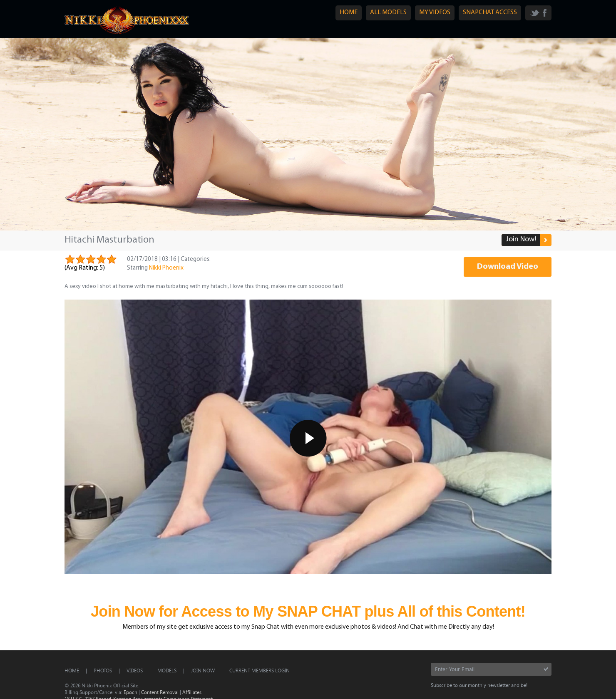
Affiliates (192, 692)
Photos (103, 670)
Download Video (508, 267)
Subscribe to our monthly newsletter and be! (479, 685)
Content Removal (160, 692)
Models (167, 670)
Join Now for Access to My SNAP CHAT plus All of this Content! (308, 611)
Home (72, 670)
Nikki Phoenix (166, 268)
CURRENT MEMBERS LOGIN (260, 670)
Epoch (130, 692)
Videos (135, 670)
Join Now (203, 670)
